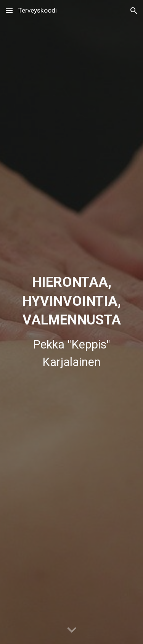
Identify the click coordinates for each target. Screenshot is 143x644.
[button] (9, 10)
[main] (72, 322)
